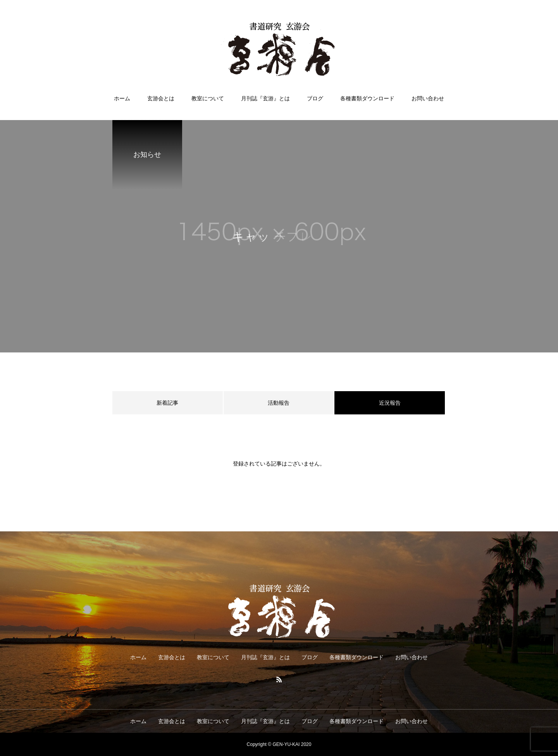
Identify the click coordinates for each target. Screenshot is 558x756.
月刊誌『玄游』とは (265, 98)
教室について (208, 98)
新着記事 (167, 403)
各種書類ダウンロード (367, 98)
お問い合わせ (428, 98)
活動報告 (279, 403)
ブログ (315, 98)
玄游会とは (161, 98)
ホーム (122, 98)
